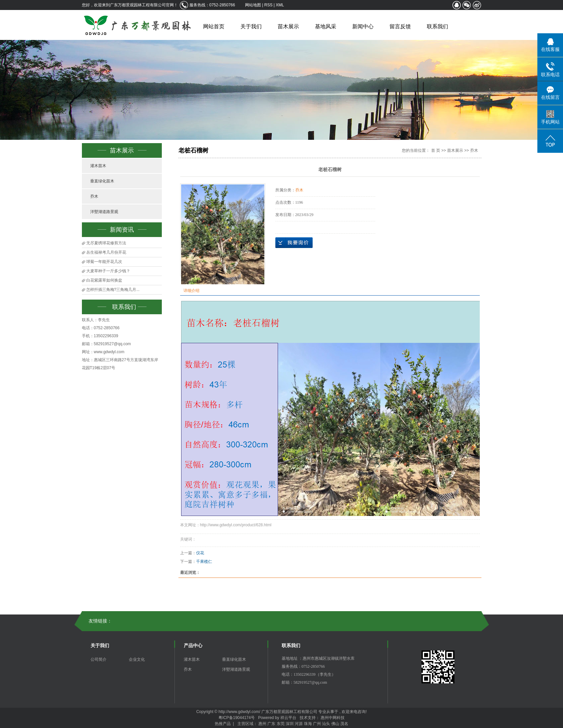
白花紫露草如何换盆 (104, 280)
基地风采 (326, 26)
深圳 (290, 724)
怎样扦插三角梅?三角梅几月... (113, 290)
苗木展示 (288, 26)
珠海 (308, 724)
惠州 (262, 724)
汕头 (326, 724)
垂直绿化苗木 (102, 181)
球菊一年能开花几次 (104, 262)
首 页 (436, 150)
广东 (271, 724)
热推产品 (223, 724)
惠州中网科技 (333, 718)
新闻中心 (363, 26)
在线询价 (294, 243)
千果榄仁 (204, 562)
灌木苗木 (98, 166)
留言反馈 (400, 26)
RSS (269, 5)
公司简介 (99, 659)
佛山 (335, 724)
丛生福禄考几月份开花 (106, 252)
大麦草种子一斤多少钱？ (108, 271)
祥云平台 (288, 718)
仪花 (200, 553)
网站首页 (214, 26)
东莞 (281, 724)
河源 (299, 724)
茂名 (344, 724)
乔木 (94, 196)
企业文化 (137, 659)
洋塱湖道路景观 (104, 212)
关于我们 (251, 26)
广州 (317, 724)
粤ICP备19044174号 (237, 718)
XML (280, 5)
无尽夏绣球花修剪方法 (106, 243)
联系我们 (437, 26)
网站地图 (254, 5)
